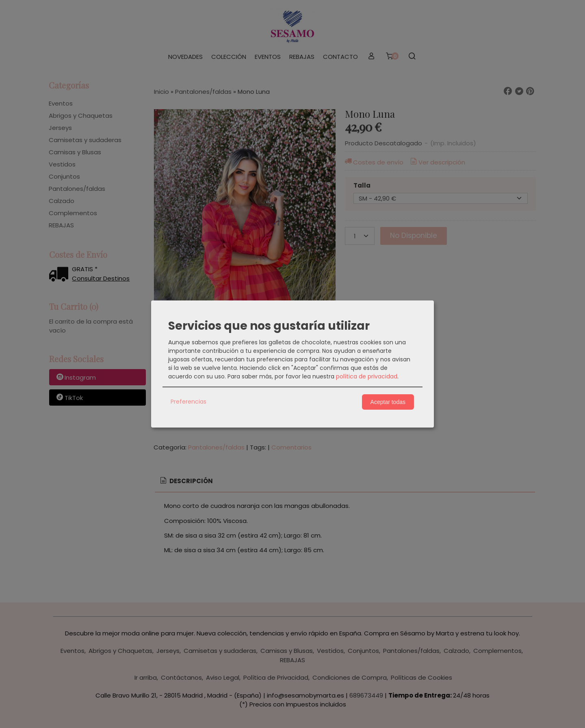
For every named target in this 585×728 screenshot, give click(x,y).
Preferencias (188, 402)
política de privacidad (367, 376)
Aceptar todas (388, 402)
